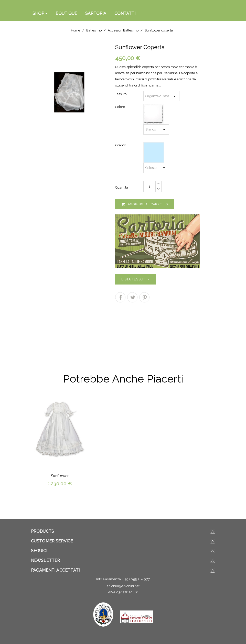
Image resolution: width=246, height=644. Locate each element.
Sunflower (60, 476)
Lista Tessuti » (135, 279)
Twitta (132, 297)
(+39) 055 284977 (136, 579)
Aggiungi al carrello (145, 204)
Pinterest (144, 297)
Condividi (120, 297)
